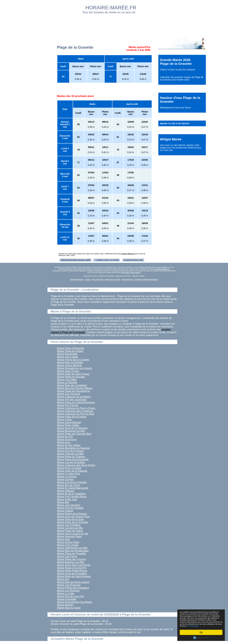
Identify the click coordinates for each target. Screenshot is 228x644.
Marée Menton (65, 605)
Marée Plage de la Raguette (73, 460)
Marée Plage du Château (71, 457)
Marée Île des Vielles (69, 445)
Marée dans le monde (113, 280)
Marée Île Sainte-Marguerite (73, 488)
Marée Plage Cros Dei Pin (72, 568)
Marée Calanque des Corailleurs (75, 411)
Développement (127, 280)
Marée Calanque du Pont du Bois (76, 414)
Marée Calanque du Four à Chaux (76, 408)
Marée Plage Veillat (68, 425)
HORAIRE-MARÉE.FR (111, 8)
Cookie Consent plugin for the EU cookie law (201, 638)
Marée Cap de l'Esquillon (71, 462)
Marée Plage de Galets (70, 531)
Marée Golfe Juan (67, 499)
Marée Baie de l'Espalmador (73, 551)
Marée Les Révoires (68, 591)
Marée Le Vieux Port (69, 474)
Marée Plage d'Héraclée (71, 348)
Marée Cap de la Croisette (72, 482)
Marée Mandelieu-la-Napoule (73, 448)
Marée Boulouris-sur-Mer (71, 431)
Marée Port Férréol (68, 405)
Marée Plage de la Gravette (73, 522)
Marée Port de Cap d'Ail (70, 596)
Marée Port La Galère (69, 468)
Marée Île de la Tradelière (71, 494)
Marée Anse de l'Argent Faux (73, 517)
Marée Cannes (65, 479)
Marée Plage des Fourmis (71, 559)
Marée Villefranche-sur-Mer (72, 548)
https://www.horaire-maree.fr (131, 273)
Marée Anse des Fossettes (72, 574)
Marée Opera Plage (68, 542)
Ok (201, 632)
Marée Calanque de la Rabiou (74, 397)
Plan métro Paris (98, 280)
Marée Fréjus (64, 420)
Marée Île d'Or (65, 437)
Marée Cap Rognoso (69, 585)
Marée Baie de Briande (70, 363)
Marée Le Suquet (67, 477)
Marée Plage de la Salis (70, 519)
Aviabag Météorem (128, 254)
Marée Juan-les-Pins (69, 505)
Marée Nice (63, 539)
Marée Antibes (65, 511)
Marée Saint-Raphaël (69, 422)
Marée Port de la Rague (70, 451)
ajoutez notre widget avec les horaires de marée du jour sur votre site (180, 148)
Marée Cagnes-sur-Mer (70, 528)
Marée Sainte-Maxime (69, 365)
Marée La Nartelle (67, 383)
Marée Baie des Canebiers (72, 385)
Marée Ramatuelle (67, 354)
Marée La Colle (66, 594)
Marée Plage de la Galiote (72, 417)
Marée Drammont (67, 440)
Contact (88, 280)
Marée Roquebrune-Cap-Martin (75, 602)
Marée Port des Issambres (72, 400)
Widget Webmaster (77, 280)
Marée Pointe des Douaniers (73, 588)
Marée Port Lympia (68, 545)
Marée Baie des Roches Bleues (75, 388)
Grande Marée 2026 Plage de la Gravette (176, 62)
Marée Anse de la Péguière (72, 428)
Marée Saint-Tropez (68, 371)
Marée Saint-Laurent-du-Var (73, 534)
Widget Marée (171, 139)
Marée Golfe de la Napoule (72, 471)
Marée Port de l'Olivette (70, 508)
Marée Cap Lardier (68, 357)
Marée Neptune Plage (69, 537)
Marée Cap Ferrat (67, 556)
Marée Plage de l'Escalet (71, 377)
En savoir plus (197, 626)
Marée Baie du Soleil (69, 608)
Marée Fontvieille (67, 599)
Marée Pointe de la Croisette (73, 360)
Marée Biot (63, 502)
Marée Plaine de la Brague (72, 514)
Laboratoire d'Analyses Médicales (146, 280)
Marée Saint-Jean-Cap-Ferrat (74, 565)
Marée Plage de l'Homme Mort (74, 434)
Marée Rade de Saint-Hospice (74, 576)
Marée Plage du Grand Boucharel (76, 402)
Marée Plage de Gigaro (70, 351)
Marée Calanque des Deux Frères (76, 465)
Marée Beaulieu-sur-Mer (71, 562)
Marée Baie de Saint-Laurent (73, 582)
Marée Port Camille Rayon (72, 497)
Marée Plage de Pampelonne (73, 391)
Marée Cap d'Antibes (69, 525)
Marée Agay (64, 442)
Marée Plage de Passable (71, 554)
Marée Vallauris (66, 491)
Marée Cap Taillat (67, 380)
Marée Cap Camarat (68, 394)
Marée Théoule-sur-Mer (70, 454)
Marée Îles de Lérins (68, 485)
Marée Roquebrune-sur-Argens (74, 368)
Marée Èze (63, 579)
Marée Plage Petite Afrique (72, 571)
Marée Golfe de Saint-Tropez (73, 374)
